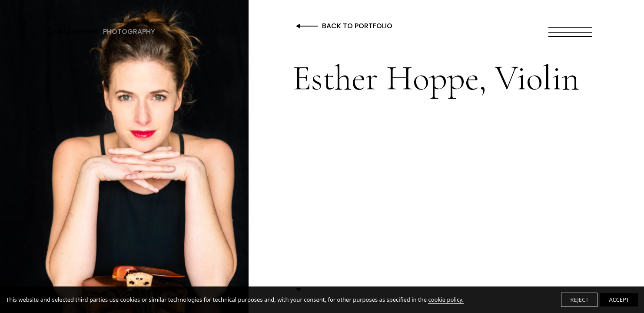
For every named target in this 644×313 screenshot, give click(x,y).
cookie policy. (446, 300)
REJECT (579, 300)
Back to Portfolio (357, 26)
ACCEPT (619, 300)
